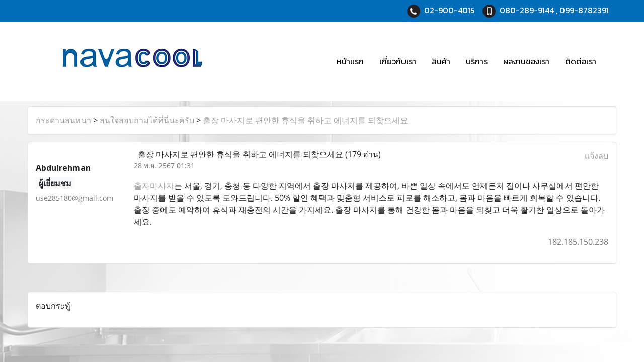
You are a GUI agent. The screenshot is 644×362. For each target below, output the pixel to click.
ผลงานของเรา (526, 61)
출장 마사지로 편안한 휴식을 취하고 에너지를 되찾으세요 (305, 120)
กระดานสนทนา (63, 120)
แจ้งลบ (596, 156)
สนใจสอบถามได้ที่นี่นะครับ (147, 120)
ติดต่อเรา (581, 61)
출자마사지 (154, 186)
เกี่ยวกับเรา (398, 61)
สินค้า (441, 61)
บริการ (477, 61)
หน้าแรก (350, 61)
